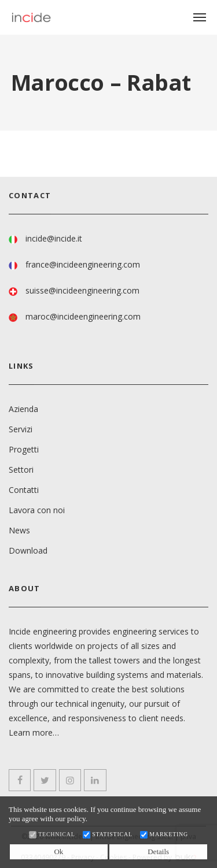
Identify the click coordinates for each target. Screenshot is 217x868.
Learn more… (34, 732)
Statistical (112, 834)
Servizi (21, 429)
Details (158, 852)
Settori (21, 470)
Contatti (24, 490)
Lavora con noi (37, 510)
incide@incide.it (54, 238)
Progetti (24, 449)
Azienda (23, 409)
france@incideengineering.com (83, 264)
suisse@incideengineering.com (82, 290)
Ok (58, 852)
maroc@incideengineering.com (83, 316)
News (19, 530)
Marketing (169, 834)
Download (28, 550)
